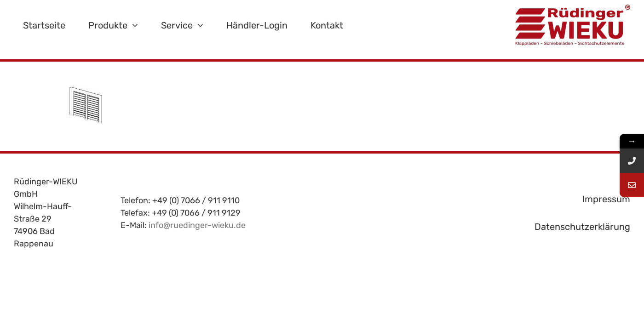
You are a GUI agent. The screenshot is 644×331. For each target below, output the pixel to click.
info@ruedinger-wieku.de (197, 225)
